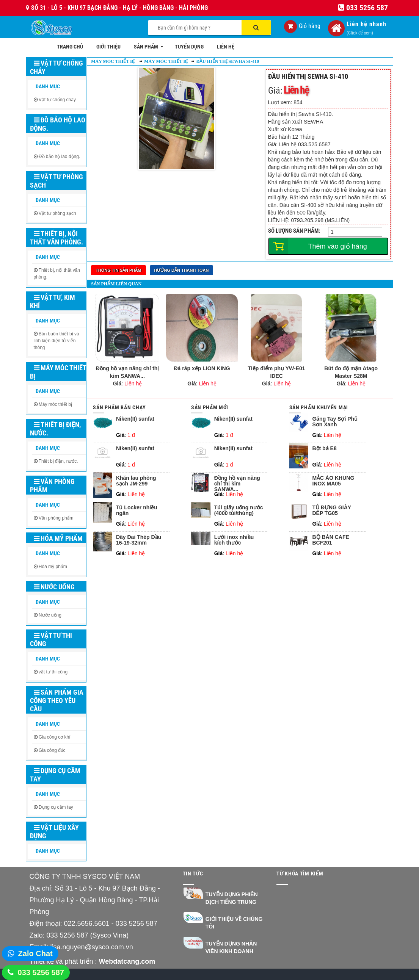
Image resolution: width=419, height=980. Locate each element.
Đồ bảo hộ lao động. (58, 124)
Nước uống (54, 587)
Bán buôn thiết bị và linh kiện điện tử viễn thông (56, 341)
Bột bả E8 (324, 449)
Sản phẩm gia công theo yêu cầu (57, 701)
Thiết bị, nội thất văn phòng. (56, 238)
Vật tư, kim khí (53, 301)
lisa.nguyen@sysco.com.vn (92, 947)
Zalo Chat (35, 953)
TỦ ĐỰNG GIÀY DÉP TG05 (331, 510)
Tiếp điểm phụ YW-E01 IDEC (277, 372)
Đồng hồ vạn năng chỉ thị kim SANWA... (128, 372)
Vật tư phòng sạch (56, 181)
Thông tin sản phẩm (118, 270)
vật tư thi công (53, 672)
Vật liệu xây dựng (54, 832)
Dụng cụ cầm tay (55, 775)
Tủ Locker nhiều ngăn (137, 510)
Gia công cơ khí (55, 737)
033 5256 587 (41, 972)
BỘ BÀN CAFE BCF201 (330, 540)
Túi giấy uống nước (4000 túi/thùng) (239, 510)
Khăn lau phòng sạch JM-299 (136, 481)
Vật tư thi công (51, 640)
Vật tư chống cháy (56, 67)
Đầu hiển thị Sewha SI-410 (227, 61)
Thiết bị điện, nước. (55, 429)
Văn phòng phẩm (52, 486)
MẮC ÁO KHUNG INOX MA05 (333, 481)
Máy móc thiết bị (58, 372)
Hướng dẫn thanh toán (182, 270)
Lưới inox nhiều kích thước (234, 540)
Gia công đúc (52, 750)
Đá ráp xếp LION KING (202, 368)
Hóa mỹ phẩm (58, 538)
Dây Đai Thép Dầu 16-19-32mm (139, 540)
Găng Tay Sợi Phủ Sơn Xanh (335, 422)
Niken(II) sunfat (135, 419)
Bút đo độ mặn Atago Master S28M (351, 372)
